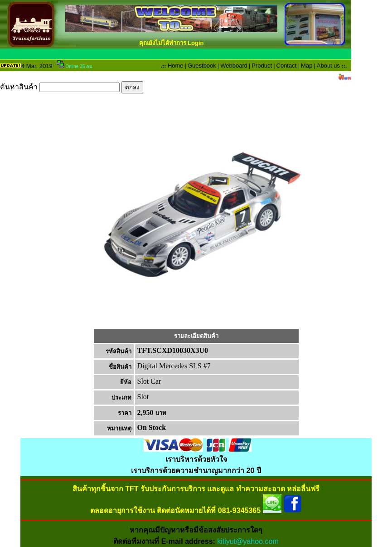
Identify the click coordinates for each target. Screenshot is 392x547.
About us (328, 66)
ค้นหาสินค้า (72, 87)
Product (262, 66)
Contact (287, 66)
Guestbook (202, 66)
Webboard (234, 66)
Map (307, 66)
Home (176, 66)
